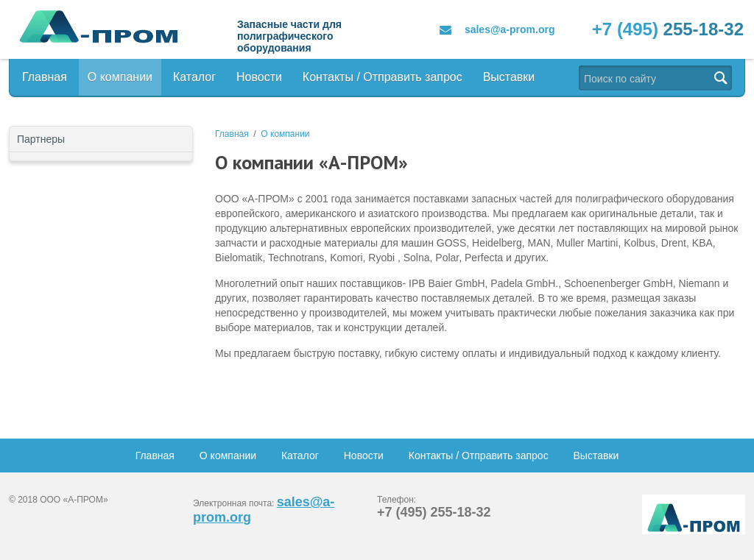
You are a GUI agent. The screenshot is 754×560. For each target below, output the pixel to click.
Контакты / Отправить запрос (383, 77)
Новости (259, 77)
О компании (120, 77)
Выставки (509, 77)
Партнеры (41, 139)
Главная (45, 77)
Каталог (194, 77)
